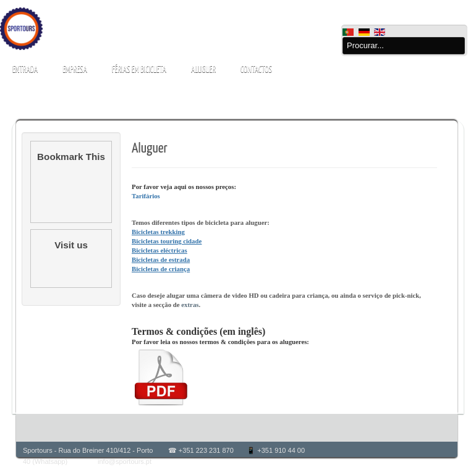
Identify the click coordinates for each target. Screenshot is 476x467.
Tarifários (146, 196)
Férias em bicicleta (139, 70)
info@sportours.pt (125, 461)
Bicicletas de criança (161, 269)
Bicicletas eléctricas (159, 250)
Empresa (75, 70)
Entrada (25, 70)
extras (190, 305)
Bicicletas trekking (158, 232)
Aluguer (203, 70)
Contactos (256, 70)
